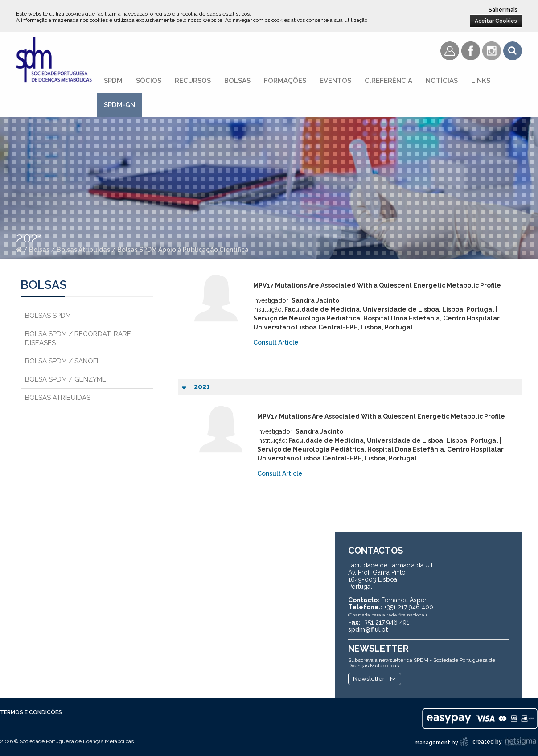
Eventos (335, 81)
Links (481, 81)
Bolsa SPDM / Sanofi (62, 361)
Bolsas (237, 81)
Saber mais (503, 10)
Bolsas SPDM (48, 316)
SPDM (113, 81)
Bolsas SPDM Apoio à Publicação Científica (183, 250)
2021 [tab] (196, 387)
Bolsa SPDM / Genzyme (66, 379)
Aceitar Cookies (496, 21)
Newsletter (375, 679)
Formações (285, 81)
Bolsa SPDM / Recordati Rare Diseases (78, 338)
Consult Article (276, 342)
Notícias (442, 81)
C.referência (388, 81)
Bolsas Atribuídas (83, 250)
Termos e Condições (31, 712)
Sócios (149, 81)
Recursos (193, 81)
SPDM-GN (119, 105)
